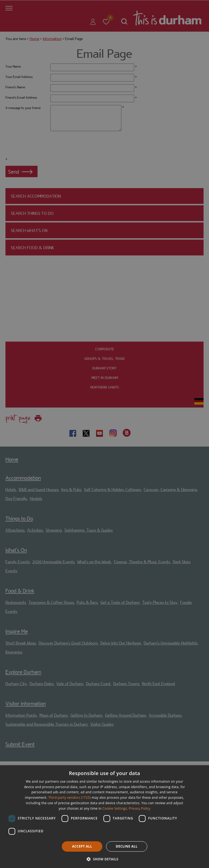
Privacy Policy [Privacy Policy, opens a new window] (139, 808)
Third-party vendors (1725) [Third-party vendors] (70, 798)
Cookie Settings (115, 808)
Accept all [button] (82, 846)
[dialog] (104, 817)
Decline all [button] (127, 846)
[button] (104, 859)
